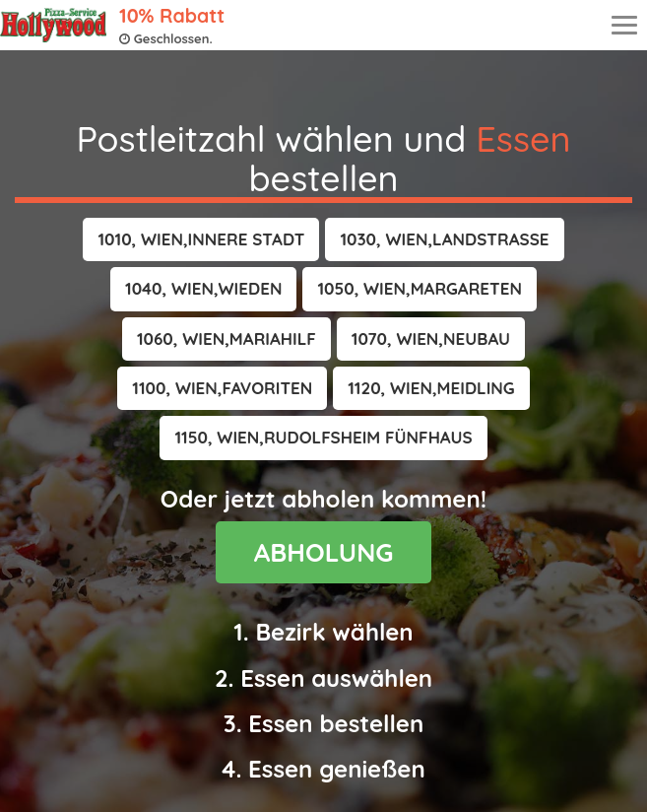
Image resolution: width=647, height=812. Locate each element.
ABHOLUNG (324, 552)
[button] (201, 239)
